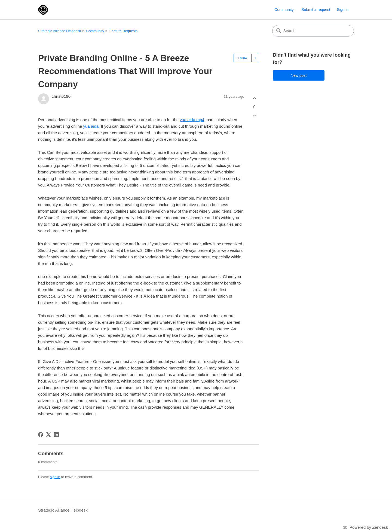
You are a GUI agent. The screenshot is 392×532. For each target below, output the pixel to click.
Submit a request (316, 10)
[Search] (313, 31)
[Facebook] (41, 435)
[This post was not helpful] (254, 116)
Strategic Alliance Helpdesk (60, 31)
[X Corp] (48, 435)
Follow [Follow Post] (243, 58)
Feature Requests (123, 31)
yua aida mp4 (192, 120)
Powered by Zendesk (369, 527)
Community (284, 10)
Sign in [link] (343, 10)
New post (299, 75)
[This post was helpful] (254, 98)
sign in (55, 477)
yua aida (91, 126)
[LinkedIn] (56, 435)
